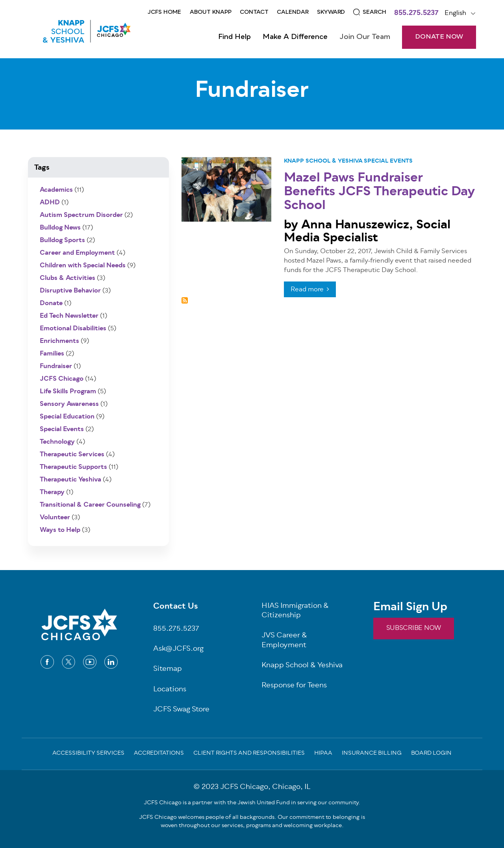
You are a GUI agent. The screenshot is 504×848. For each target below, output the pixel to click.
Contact (254, 12)
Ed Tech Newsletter (69, 316)
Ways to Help (60, 530)
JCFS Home (164, 12)
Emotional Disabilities (73, 329)
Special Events (388, 161)
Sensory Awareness (69, 404)
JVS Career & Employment (284, 641)
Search (374, 12)
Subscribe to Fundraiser (185, 300)
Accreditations (159, 754)
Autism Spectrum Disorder (81, 215)
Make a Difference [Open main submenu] (295, 37)
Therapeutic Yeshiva (70, 480)
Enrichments (59, 341)
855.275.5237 (416, 14)
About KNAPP (211, 12)
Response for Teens (294, 686)
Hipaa (323, 754)
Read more (307, 290)
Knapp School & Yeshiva (323, 161)
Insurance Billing (372, 754)
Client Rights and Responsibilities (249, 754)
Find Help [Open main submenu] (234, 37)
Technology (57, 442)
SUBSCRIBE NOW (414, 628)
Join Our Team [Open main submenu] (365, 37)
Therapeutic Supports (73, 467)
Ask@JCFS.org (178, 649)
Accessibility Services (88, 754)
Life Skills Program (68, 392)
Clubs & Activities (68, 278)
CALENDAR (293, 12)
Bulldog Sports (62, 241)
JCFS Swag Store (181, 710)
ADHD (50, 203)
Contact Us (176, 607)
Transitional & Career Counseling (90, 505)
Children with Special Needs (83, 266)
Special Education (67, 417)
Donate (51, 304)
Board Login (431, 754)
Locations (170, 690)
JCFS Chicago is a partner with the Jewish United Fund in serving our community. (252, 803)
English (455, 13)
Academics (56, 190)
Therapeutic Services (72, 455)
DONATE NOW (439, 37)
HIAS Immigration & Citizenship (295, 611)
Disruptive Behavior (70, 291)
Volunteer (55, 518)
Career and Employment (77, 253)
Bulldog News (60, 228)
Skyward (331, 12)
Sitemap (168, 669)
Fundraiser (56, 367)
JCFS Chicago (62, 379)
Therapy (52, 493)
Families (52, 354)
